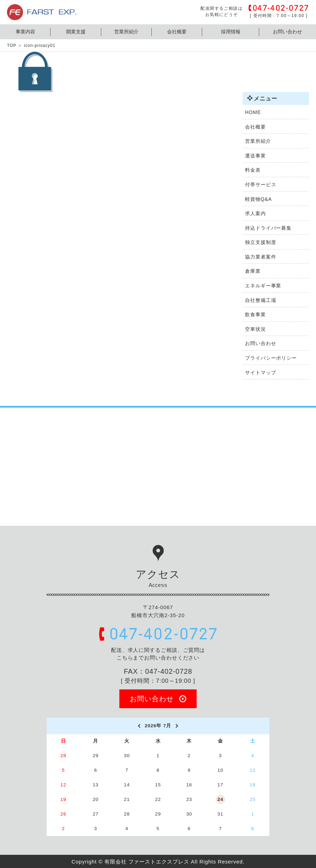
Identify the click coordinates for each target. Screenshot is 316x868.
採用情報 (231, 32)
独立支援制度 (260, 242)
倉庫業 (253, 271)
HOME (253, 112)
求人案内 (255, 213)
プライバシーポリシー (271, 358)
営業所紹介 (126, 32)
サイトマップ (260, 372)
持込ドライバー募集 (268, 228)
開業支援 (76, 32)
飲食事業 (255, 314)
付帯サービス (260, 185)
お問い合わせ (287, 32)
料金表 (253, 170)
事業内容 (25, 32)
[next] (177, 726)
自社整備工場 (260, 300)
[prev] (139, 726)
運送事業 (255, 156)
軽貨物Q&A (258, 199)
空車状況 (255, 329)
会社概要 (177, 32)
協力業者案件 (260, 257)
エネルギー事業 (263, 286)
